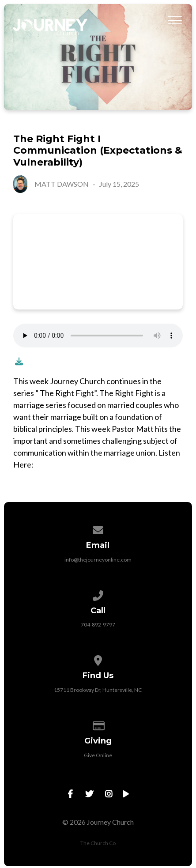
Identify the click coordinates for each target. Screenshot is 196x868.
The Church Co (98, 843)
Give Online (98, 755)
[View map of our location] (98, 659)
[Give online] (98, 724)
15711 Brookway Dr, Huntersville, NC (98, 690)
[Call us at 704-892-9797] (98, 594)
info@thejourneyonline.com (98, 560)
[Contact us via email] (98, 529)
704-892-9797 (98, 625)
